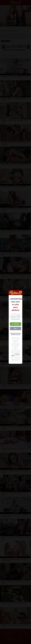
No (16, 328)
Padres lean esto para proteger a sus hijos (16, 334)
